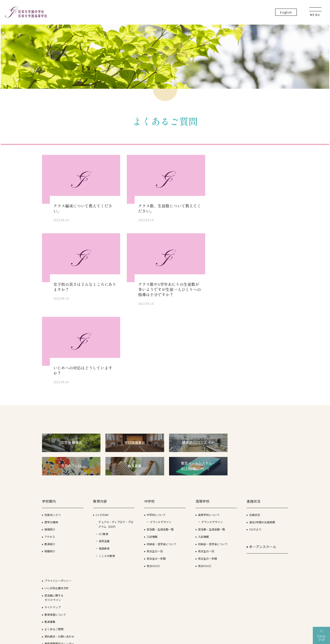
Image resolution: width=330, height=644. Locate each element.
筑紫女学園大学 (87, 604)
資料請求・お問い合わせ (272, 476)
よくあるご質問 (267, 469)
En (287, 12)
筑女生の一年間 (139, 479)
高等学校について (183, 435)
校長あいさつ (53, 435)
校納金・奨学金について (145, 465)
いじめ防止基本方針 (270, 428)
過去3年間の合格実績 (228, 443)
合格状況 (220, 435)
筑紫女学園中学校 (231, 604)
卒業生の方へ (266, 498)
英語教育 (96, 474)
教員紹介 (50, 465)
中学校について (139, 435)
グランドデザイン (144, 443)
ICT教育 (95, 459)
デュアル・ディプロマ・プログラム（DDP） (102, 447)
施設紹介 (50, 450)
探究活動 (96, 467)
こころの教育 (99, 481)
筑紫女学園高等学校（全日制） (131, 604)
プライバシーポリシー (271, 421)
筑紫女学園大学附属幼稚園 (273, 604)
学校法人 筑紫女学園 (52, 604)
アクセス (50, 457)
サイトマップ (266, 447)
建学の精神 (51, 443)
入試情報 (135, 457)
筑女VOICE (136, 486)
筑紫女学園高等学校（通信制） (186, 604)
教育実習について (268, 454)
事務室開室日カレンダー (272, 484)
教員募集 (263, 462)
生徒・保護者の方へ (270, 491)
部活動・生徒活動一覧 (143, 450)
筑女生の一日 (138, 472)
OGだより (221, 450)
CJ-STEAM (94, 435)
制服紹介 (50, 472)
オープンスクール (227, 467)
